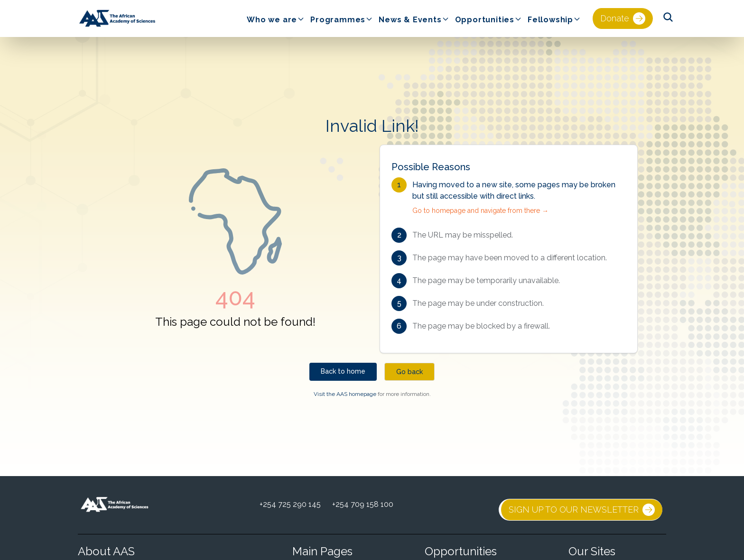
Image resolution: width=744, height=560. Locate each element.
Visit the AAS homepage (345, 394)
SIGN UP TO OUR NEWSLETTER (582, 510)
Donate (623, 18)
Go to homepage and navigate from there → (480, 211)
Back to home (343, 371)
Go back (409, 372)
